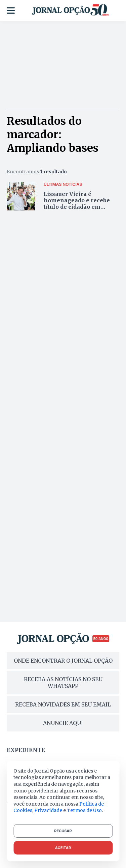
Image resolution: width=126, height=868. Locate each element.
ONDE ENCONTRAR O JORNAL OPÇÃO (63, 661)
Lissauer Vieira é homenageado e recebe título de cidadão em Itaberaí (77, 204)
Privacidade (48, 810)
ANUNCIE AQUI (63, 723)
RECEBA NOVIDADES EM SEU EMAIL (63, 704)
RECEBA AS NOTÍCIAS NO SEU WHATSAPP (63, 683)
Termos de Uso (84, 810)
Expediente (26, 750)
